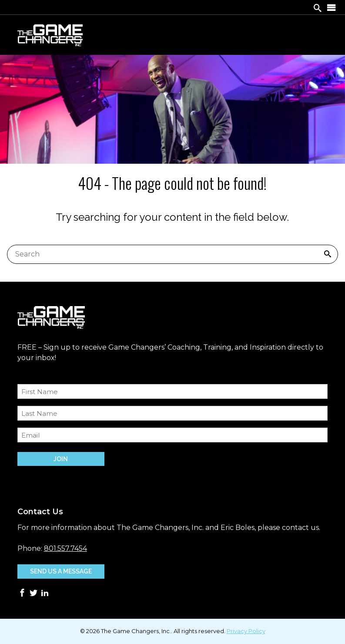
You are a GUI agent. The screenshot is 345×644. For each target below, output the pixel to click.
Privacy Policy (246, 631)
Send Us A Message (61, 571)
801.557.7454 (65, 548)
